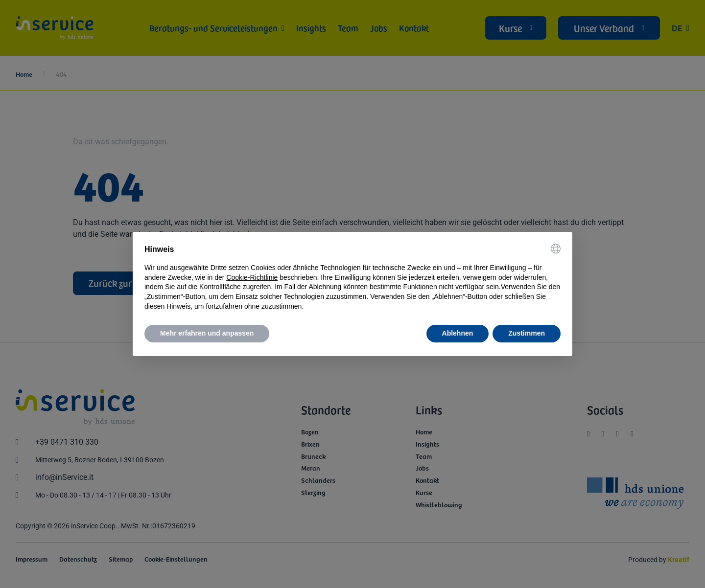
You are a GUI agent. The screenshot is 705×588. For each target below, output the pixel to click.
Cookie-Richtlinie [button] (252, 277)
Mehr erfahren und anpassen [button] (207, 333)
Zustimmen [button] (527, 333)
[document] (352, 277)
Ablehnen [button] (458, 333)
